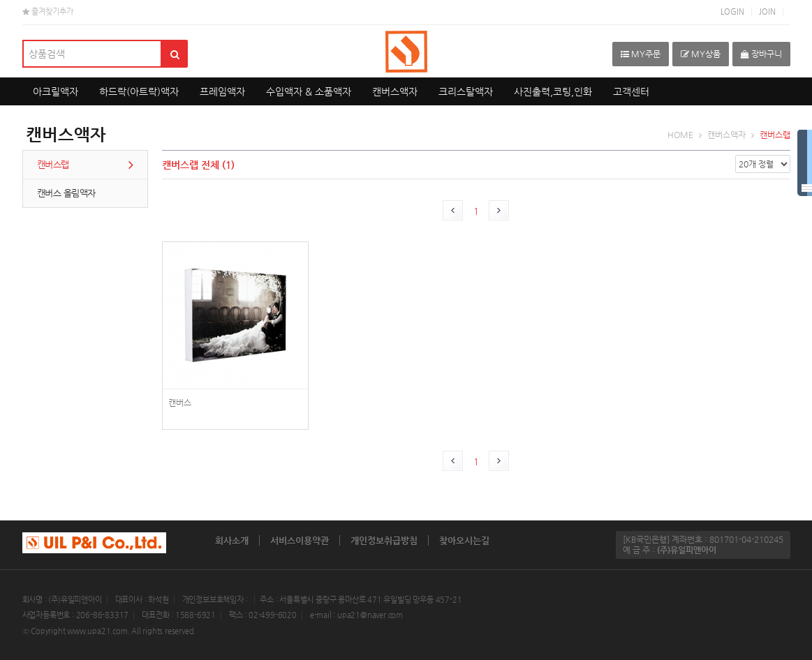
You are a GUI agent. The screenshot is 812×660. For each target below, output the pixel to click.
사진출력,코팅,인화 (553, 91)
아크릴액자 (56, 91)
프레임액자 (222, 91)
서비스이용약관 (300, 540)
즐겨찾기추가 (48, 12)
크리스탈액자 (466, 91)
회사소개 (232, 540)
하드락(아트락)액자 (139, 91)
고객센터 (631, 91)
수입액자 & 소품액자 (309, 91)
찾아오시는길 (464, 540)
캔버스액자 (395, 91)
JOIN (767, 12)
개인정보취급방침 (384, 540)
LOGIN (732, 12)
